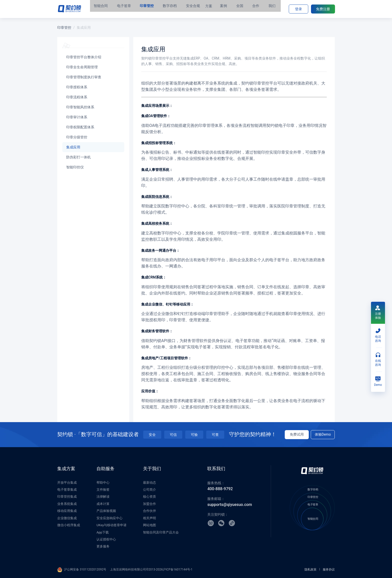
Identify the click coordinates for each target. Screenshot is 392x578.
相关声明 (149, 518)
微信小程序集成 (69, 525)
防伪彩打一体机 (78, 157)
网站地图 (149, 525)
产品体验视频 (106, 511)
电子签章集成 (67, 490)
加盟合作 (149, 504)
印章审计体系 (77, 117)
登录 (298, 9)
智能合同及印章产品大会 (161, 532)
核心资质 (149, 497)
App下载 (103, 532)
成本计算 (103, 504)
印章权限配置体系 (80, 127)
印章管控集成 (67, 497)
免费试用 (297, 434)
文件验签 (103, 490)
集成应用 (73, 147)
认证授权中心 (106, 539)
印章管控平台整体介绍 (84, 57)
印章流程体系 (77, 97)
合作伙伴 (149, 511)
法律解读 (103, 497)
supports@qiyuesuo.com (230, 505)
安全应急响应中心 (109, 518)
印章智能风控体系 (80, 107)
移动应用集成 (67, 511)
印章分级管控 (77, 137)
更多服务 (103, 546)
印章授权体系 (77, 87)
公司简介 (149, 490)
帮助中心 (103, 483)
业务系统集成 (67, 504)
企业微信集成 (67, 518)
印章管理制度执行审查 (84, 77)
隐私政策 (310, 569)
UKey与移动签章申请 (111, 525)
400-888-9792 (220, 489)
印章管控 (64, 28)
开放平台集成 (67, 483)
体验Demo (323, 434)
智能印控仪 (75, 167)
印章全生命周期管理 (82, 67)
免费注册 (323, 9)
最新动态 (149, 483)
